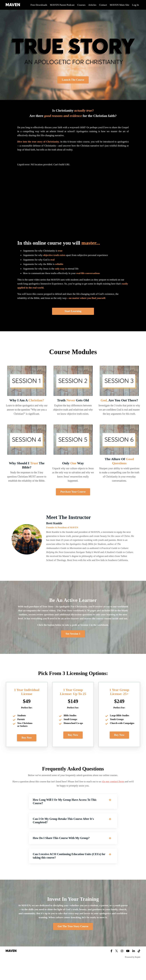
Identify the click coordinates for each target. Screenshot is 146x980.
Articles (92, 5)
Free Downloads (37, 5)
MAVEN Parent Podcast (61, 5)
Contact (103, 5)
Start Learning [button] (73, 313)
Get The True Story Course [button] (73, 942)
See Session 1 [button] (73, 645)
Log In (136, 5)
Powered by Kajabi (133, 973)
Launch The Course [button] (73, 80)
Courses (81, 5)
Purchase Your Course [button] (73, 494)
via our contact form (117, 794)
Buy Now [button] (27, 750)
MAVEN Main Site (119, 5)
